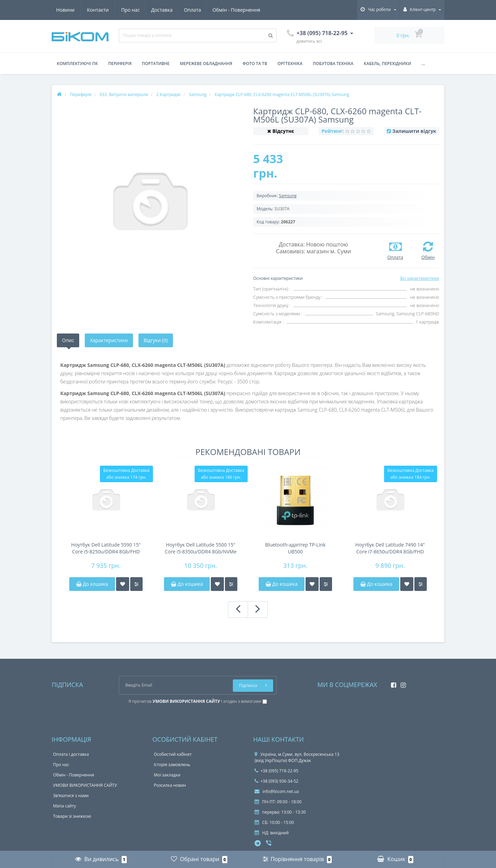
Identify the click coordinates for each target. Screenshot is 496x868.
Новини (220, 10)
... (423, 63)
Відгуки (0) (156, 340)
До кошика (92, 584)
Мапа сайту (64, 806)
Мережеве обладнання (206, 63)
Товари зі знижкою (72, 816)
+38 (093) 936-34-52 (276, 781)
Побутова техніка (333, 63)
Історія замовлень (172, 765)
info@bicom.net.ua (277, 791)
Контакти (253, 10)
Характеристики (109, 340)
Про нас (65, 10)
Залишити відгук (414, 131)
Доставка (98, 10)
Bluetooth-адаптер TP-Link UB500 (295, 548)
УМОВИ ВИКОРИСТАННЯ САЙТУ (85, 785)
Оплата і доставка (71, 754)
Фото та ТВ (255, 63)
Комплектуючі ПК (77, 63)
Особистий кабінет (173, 754)
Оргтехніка (290, 63)
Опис (68, 340)
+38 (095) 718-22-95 (276, 771)
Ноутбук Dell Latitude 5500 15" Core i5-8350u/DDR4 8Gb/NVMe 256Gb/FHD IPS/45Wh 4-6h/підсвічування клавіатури (200, 548)
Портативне (156, 63)
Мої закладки (167, 775)
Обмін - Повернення (174, 10)
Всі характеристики (420, 278)
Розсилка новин (170, 785)
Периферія (120, 63)
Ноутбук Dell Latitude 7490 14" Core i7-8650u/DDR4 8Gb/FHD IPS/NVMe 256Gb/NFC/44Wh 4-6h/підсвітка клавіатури (390, 548)
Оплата (130, 10)
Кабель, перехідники (387, 63)
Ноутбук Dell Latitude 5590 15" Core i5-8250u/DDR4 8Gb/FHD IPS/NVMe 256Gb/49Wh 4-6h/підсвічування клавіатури (106, 548)
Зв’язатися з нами (71, 796)
